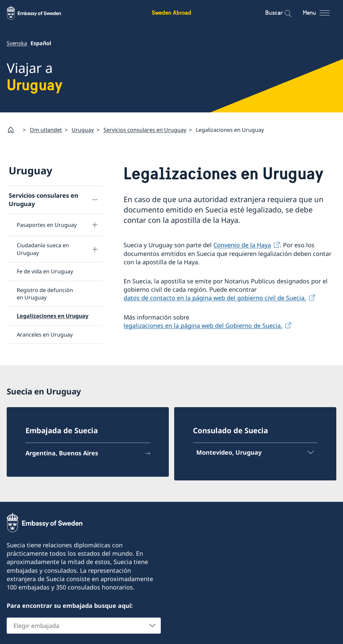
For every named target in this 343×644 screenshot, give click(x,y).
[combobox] (84, 626)
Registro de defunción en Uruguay (45, 293)
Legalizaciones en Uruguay (53, 316)
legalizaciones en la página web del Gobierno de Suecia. (203, 325)
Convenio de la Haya (242, 245)
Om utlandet (46, 129)
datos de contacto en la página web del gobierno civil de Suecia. (215, 298)
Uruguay (83, 129)
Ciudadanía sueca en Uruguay (43, 249)
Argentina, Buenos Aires (62, 453)
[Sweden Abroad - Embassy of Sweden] (40, 13)
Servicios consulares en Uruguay (145, 129)
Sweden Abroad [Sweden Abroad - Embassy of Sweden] (171, 13)
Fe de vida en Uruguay (45, 271)
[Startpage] (13, 130)
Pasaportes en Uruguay (47, 225)
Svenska (17, 43)
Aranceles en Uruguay (45, 334)
